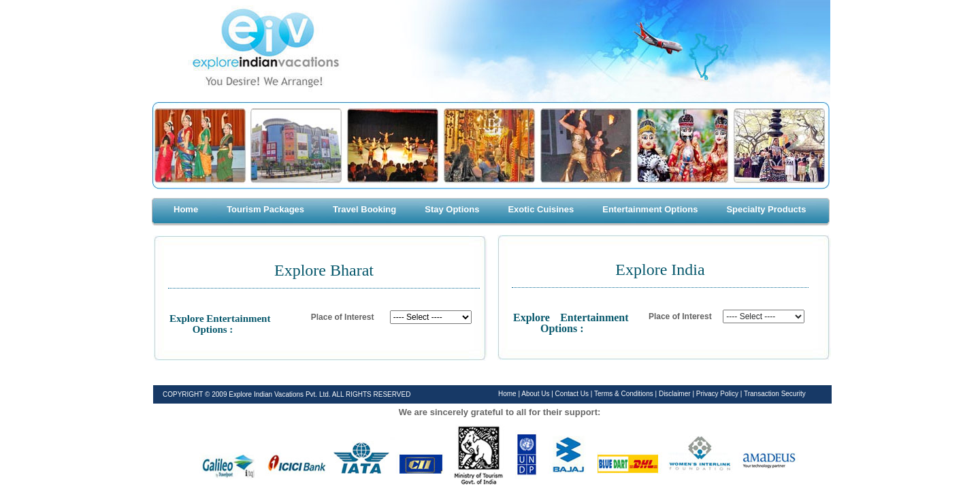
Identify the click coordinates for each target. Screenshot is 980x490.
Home (507, 394)
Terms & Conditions (624, 394)
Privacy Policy (718, 394)
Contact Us (573, 394)
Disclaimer (675, 394)
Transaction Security (775, 394)
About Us (535, 394)
